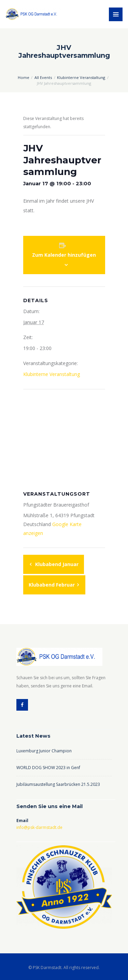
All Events (43, 77)
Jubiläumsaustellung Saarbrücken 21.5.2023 (58, 784)
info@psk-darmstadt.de (39, 827)
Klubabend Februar (52, 585)
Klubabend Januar (56, 564)
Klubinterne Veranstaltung (81, 77)
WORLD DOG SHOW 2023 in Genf (48, 768)
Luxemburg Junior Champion (44, 751)
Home (24, 77)
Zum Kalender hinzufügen (64, 255)
